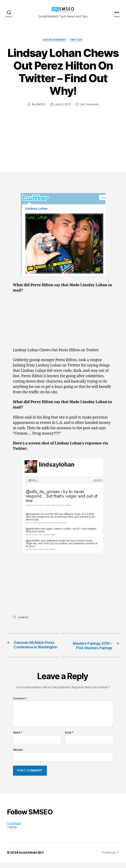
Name (18, 738)
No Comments (90, 105)
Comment (20, 704)
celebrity (24, 618)
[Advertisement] (63, 133)
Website (18, 755)
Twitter (77, 40)
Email (69, 738)
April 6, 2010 (63, 105)
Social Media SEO (32, 858)
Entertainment (55, 40)
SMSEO (40, 105)
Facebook (14, 829)
